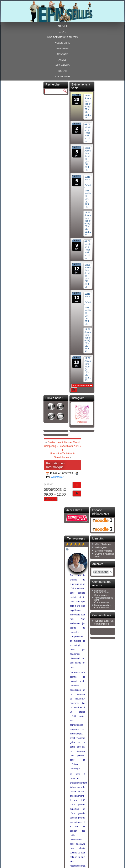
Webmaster (57, 477)
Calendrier (62, 77)
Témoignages (76, 538)
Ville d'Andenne (103, 544)
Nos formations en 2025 (62, 37)
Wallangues (101, 547)
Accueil (63, 26)
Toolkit (62, 71)
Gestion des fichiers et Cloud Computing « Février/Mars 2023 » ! (62, 446)
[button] (74, 390)
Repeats (51, 499)
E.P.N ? (62, 32)
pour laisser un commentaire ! (104, 622)
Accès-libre (62, 43)
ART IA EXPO (62, 65)
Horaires (62, 48)
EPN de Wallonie (104, 551)
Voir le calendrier (82, 386)
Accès (63, 60)
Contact (62, 54)
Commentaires (102, 595)
